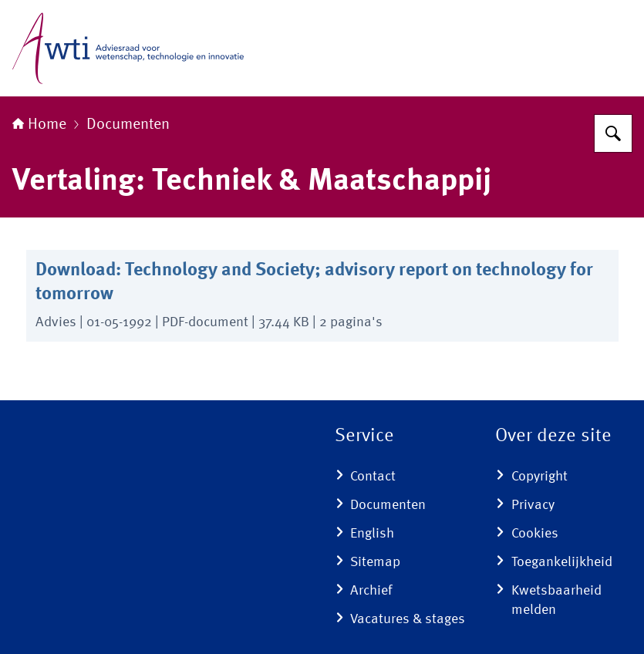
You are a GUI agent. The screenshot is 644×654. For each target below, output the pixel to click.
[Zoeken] (613, 133)
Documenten (128, 125)
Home (39, 125)
